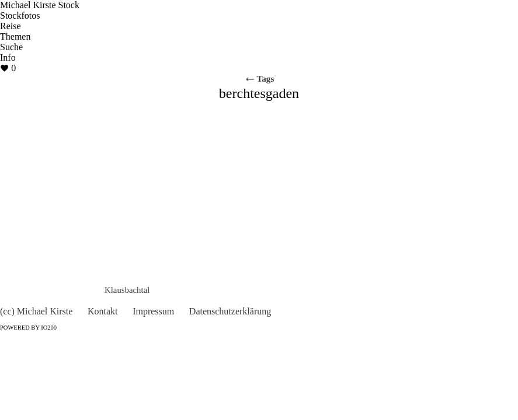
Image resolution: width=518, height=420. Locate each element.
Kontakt (103, 311)
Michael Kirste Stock (40, 5)
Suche (11, 47)
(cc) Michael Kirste (36, 311)
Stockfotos (20, 15)
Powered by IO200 (28, 328)
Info (8, 57)
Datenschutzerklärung (230, 311)
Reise (11, 26)
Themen (15, 36)
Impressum (153, 311)
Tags (260, 78)
